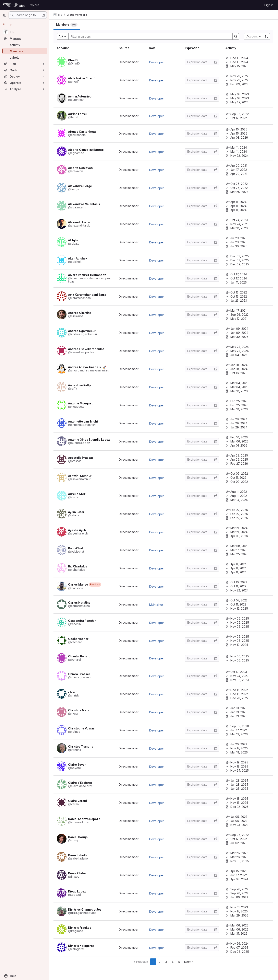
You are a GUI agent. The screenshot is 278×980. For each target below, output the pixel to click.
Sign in (269, 5)
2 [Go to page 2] (160, 962)
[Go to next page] (189, 962)
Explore (34, 5)
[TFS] (24, 32)
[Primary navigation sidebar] (5, 15)
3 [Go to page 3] (166, 962)
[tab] (67, 25)
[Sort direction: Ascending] (267, 36)
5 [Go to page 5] (179, 962)
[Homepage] (14, 5)
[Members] (24, 51)
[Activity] (24, 45)
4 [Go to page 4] (173, 962)
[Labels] (24, 57)
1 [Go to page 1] (153, 962)
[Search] (149, 36)
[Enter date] (202, 62)
